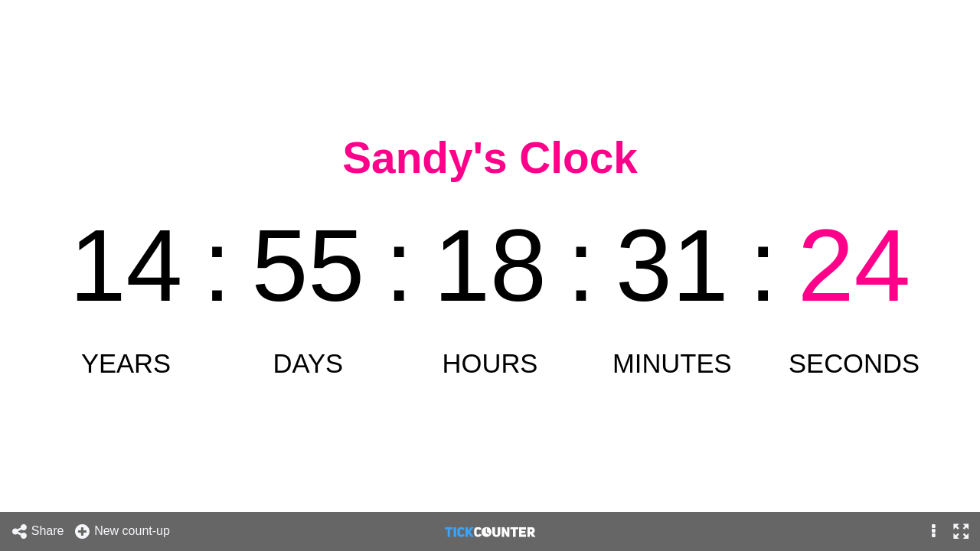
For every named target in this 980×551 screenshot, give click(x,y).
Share (38, 531)
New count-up (122, 531)
